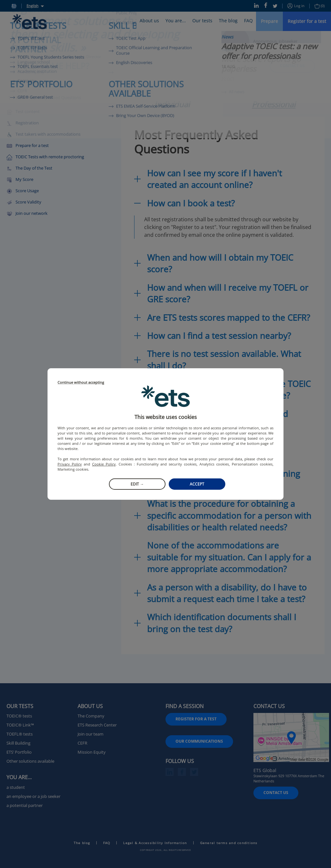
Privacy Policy (70, 464)
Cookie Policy (104, 464)
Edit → (137, 484)
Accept (197, 484)
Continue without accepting (81, 383)
